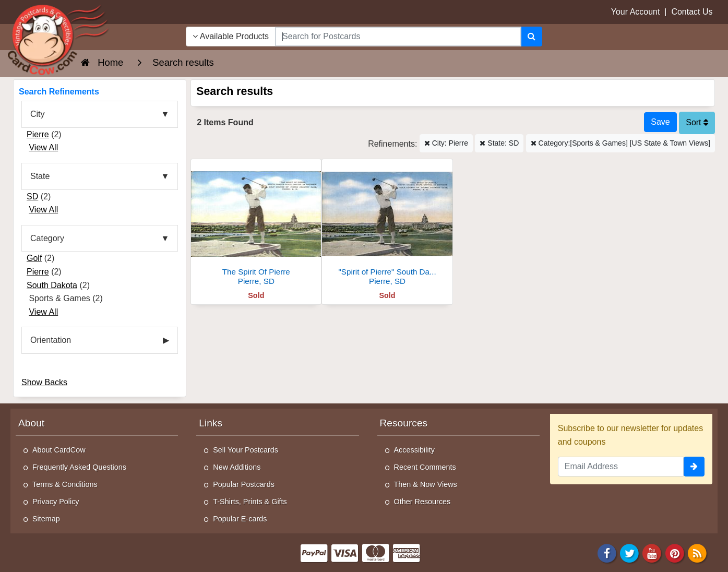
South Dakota (52, 285)
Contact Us (692, 12)
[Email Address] (621, 467)
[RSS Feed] (697, 552)
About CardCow (59, 450)
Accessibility (414, 450)
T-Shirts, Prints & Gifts (250, 502)
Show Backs (44, 382)
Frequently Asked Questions (79, 467)
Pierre (38, 134)
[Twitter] (629, 552)
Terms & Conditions (65, 484)
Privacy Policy (56, 502)
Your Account (636, 12)
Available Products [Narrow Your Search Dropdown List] (231, 36)
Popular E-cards (240, 519)
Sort (697, 122)
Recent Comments (425, 467)
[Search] (532, 37)
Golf (34, 258)
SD (32, 196)
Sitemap (46, 519)
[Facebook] (607, 552)
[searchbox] (398, 37)
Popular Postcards (244, 484)
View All (43, 147)
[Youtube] (652, 552)
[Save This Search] (660, 122)
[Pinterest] (675, 552)
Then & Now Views (426, 484)
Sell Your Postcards (246, 450)
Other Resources (422, 502)
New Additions (237, 467)
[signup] (694, 467)
